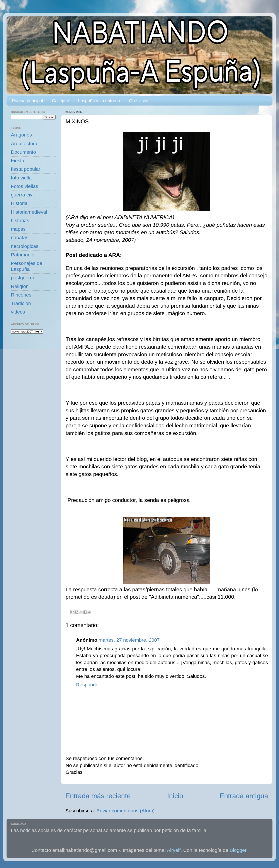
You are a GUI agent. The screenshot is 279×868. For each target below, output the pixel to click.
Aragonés (21, 135)
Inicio (175, 796)
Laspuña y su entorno (99, 101)
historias (20, 221)
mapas (18, 229)
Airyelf (174, 850)
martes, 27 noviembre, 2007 (129, 640)
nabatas (20, 238)
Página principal (27, 101)
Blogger (238, 850)
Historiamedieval (29, 212)
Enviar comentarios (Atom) (126, 811)
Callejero (60, 101)
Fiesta (18, 161)
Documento (23, 152)
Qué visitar (139, 101)
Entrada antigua (244, 796)
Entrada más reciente (98, 796)
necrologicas (25, 246)
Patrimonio (23, 255)
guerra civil (23, 195)
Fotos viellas (25, 186)
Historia (19, 203)
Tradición (21, 303)
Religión (20, 286)
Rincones (21, 295)
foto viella (21, 178)
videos (18, 312)
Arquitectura (24, 144)
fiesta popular (26, 169)
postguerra (23, 278)
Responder (88, 685)
